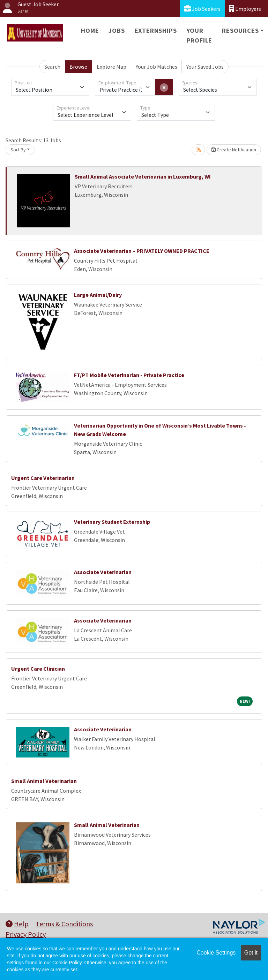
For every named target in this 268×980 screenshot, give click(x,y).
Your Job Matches (157, 67)
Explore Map (111, 67)
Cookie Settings (216, 953)
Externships (156, 31)
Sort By (18, 150)
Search (52, 67)
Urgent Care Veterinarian (43, 478)
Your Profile (200, 35)
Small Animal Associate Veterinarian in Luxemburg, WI (143, 176)
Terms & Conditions (64, 924)
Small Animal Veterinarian (44, 781)
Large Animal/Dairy (98, 295)
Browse (78, 67)
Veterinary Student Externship (112, 522)
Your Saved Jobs (205, 67)
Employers (245, 9)
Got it (251, 953)
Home (90, 31)
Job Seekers (202, 9)
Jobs (117, 31)
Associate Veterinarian (103, 572)
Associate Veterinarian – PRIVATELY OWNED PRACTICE (142, 251)
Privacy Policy (26, 934)
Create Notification (234, 150)
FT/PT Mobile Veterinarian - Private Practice (129, 375)
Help (17, 924)
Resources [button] (240, 31)
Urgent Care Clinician (38, 669)
